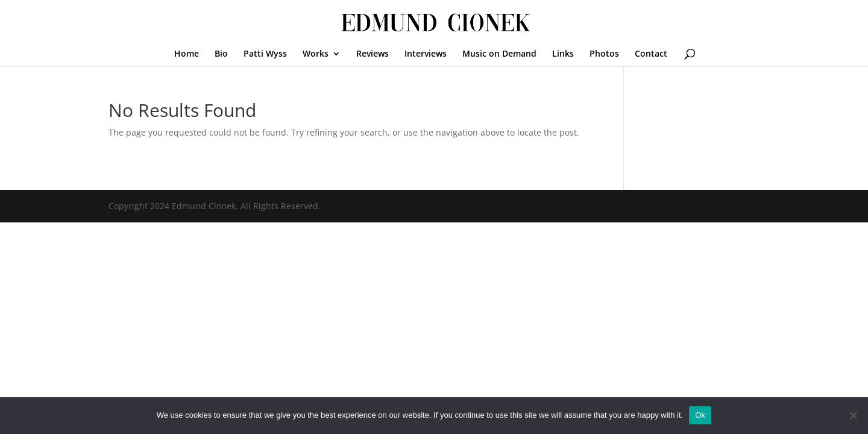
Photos (604, 54)
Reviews (373, 54)
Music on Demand (499, 54)
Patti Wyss (265, 54)
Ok (700, 415)
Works (316, 54)
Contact (651, 54)
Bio (221, 54)
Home (187, 54)
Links (563, 54)
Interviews (426, 54)
